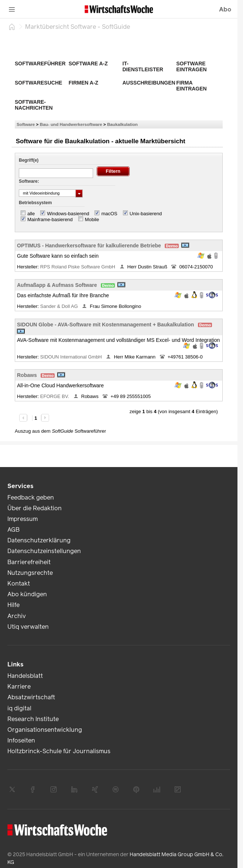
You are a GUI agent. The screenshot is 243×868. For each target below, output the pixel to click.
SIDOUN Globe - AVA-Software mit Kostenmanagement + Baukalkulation (105, 325)
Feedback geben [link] (31, 498)
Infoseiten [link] (21, 740)
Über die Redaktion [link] (35, 508)
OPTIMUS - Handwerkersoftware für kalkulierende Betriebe (89, 246)
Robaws (27, 375)
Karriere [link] (19, 687)
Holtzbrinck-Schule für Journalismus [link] (59, 751)
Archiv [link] (17, 616)
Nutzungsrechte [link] (30, 573)
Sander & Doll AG (60, 306)
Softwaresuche (38, 83)
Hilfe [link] (13, 605)
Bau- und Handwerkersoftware (71, 124)
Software (26, 124)
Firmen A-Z (83, 83)
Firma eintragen (191, 86)
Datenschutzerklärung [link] (39, 540)
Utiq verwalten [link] (28, 627)
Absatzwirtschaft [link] (31, 697)
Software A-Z (88, 64)
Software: (29, 181)
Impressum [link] (23, 519)
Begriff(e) (29, 160)
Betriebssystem (35, 203)
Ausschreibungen (149, 83)
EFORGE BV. (55, 396)
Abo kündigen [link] (27, 594)
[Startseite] (12, 27)
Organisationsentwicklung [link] (45, 730)
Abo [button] (225, 9)
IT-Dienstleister (143, 66)
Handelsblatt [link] (25, 676)
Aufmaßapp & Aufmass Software (57, 285)
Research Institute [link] (33, 719)
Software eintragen (191, 66)
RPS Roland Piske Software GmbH (78, 267)
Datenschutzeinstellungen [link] (44, 551)
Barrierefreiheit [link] (29, 562)
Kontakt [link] (19, 584)
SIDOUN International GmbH (72, 357)
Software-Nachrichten (34, 105)
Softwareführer (40, 64)
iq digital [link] (19, 708)
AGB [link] (13, 530)
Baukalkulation (122, 124)
